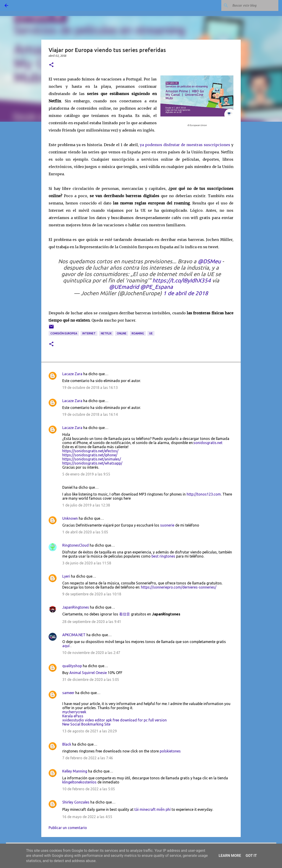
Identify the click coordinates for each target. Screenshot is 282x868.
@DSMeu (209, 261)
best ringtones (163, 556)
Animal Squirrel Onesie (88, 673)
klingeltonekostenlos (79, 782)
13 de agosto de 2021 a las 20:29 (90, 731)
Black (67, 744)
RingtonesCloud (76, 545)
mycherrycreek (74, 712)
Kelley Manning (75, 771)
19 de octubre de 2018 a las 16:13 (90, 387)
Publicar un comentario (68, 828)
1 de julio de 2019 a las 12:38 (86, 505)
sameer (68, 693)
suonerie (167, 525)
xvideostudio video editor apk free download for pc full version (115, 720)
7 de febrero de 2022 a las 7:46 (88, 758)
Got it (251, 856)
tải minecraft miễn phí (153, 809)
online (122, 333)
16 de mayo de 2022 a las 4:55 (87, 817)
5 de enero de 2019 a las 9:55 (86, 474)
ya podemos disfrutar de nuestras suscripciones (185, 145)
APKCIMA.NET (74, 635)
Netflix (106, 333)
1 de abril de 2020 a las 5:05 (85, 532)
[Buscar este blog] (254, 5)
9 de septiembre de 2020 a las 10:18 (92, 594)
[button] (51, 65)
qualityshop (72, 666)
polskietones (170, 751)
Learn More (230, 856)
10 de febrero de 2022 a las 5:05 (89, 789)
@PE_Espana (157, 287)
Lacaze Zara (72, 374)
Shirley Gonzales (76, 802)
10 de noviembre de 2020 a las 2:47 (91, 653)
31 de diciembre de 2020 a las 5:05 (91, 679)
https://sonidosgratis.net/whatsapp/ (92, 463)
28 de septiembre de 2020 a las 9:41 (92, 622)
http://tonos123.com (204, 494)
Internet (89, 333)
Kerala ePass (73, 716)
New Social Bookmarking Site (86, 724)
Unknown (70, 518)
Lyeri (66, 576)
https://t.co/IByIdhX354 (182, 280)
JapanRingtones (76, 607)
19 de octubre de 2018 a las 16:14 (90, 414)
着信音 (125, 614)
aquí (66, 646)
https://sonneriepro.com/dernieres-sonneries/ (179, 587)
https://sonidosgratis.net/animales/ (92, 459)
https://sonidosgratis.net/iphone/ (90, 455)
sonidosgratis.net (208, 443)
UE (151, 333)
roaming (138, 333)
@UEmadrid (124, 287)
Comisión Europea (64, 333)
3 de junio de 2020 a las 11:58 (87, 563)
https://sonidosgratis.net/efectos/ (90, 451)
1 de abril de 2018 (186, 293)
